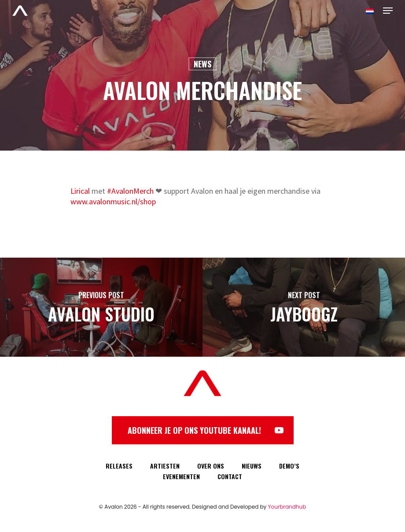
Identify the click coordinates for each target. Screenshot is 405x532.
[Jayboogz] (304, 307)
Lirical (80, 191)
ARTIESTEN (165, 466)
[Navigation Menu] (388, 11)
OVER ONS (211, 466)
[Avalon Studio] (101, 307)
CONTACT (230, 476)
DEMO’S (289, 466)
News (202, 64)
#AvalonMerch (130, 191)
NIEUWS (252, 466)
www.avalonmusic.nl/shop (113, 201)
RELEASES (119, 466)
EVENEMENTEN (181, 476)
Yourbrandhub (287, 507)
